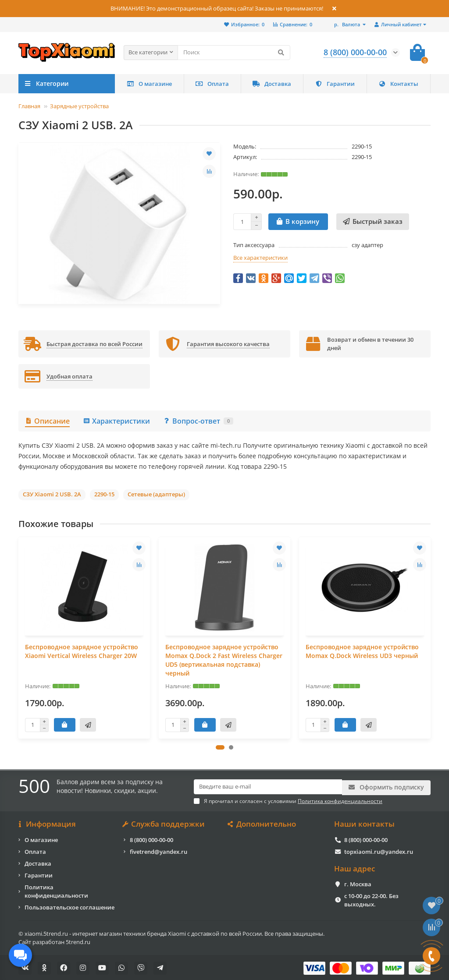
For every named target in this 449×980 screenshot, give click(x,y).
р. (348, 24)
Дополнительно (262, 823)
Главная (29, 106)
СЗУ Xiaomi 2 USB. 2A (52, 494)
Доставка (272, 84)
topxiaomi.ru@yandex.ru (379, 850)
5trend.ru (78, 941)
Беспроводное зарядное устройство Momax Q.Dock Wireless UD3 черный (362, 651)
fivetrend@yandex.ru (159, 850)
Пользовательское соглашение (69, 906)
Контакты (398, 84)
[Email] (268, 787)
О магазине (149, 84)
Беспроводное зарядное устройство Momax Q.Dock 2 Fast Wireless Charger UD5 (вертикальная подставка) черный (224, 660)
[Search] (234, 53)
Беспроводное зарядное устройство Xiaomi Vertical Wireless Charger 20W (82, 651)
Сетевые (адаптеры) (156, 494)
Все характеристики (260, 258)
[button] (220, 747)
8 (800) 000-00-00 (151, 838)
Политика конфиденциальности (56, 890)
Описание (47, 421)
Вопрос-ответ (198, 421)
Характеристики (116, 421)
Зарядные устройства (79, 106)
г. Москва (358, 883)
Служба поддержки (164, 823)
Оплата (212, 84)
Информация (47, 823)
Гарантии (335, 84)
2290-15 (104, 494)
